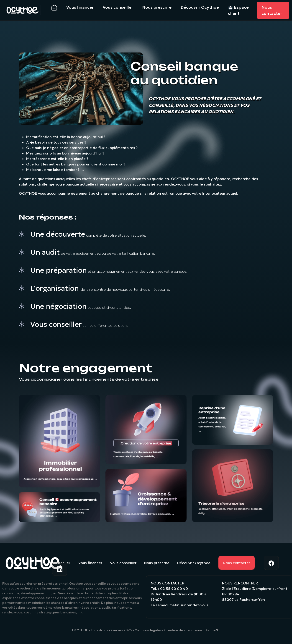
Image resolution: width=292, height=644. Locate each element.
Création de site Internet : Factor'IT (192, 630)
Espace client (238, 10)
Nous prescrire (157, 563)
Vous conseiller (123, 563)
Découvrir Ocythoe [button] (200, 7)
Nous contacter (272, 10)
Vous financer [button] (80, 7)
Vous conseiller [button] (118, 7)
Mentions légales (148, 630)
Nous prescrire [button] (157, 7)
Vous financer (90, 563)
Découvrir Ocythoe (194, 563)
